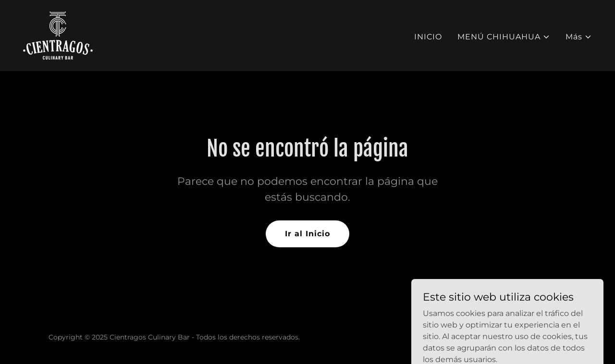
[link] (58, 35)
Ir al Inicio (307, 234)
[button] (504, 37)
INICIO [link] (428, 37)
